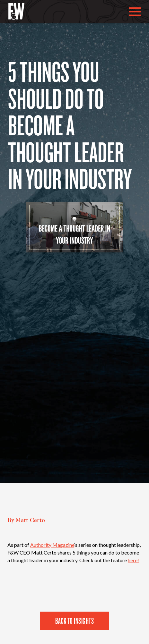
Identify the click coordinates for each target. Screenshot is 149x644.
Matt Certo (30, 521)
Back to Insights (74, 621)
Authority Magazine (52, 545)
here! (133, 560)
